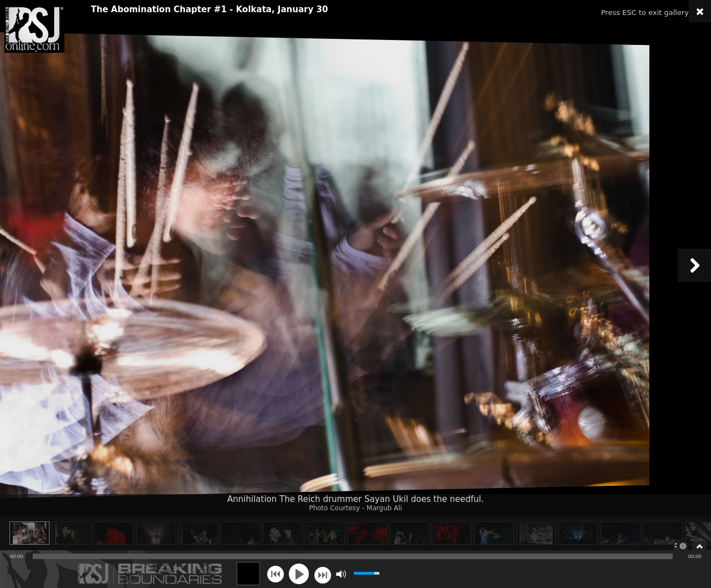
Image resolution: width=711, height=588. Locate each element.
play (299, 574)
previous (275, 574)
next (322, 574)
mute (341, 574)
